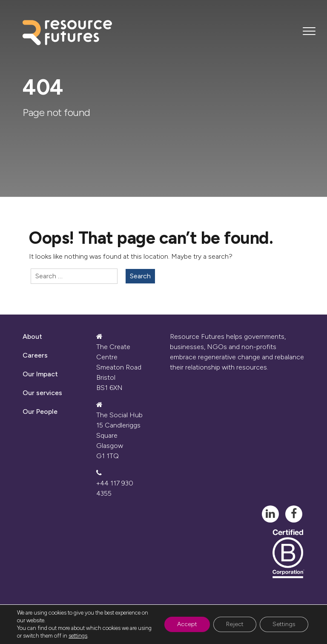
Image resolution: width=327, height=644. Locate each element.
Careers (35, 355)
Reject (235, 624)
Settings (284, 624)
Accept (187, 624)
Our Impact (40, 374)
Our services (42, 393)
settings (78, 636)
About (32, 336)
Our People (40, 412)
